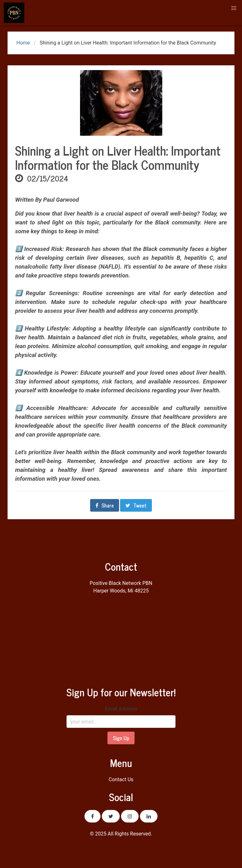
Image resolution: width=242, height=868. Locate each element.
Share (105, 505)
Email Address (121, 709)
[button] (234, 8)
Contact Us (121, 779)
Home (23, 43)
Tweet (136, 505)
